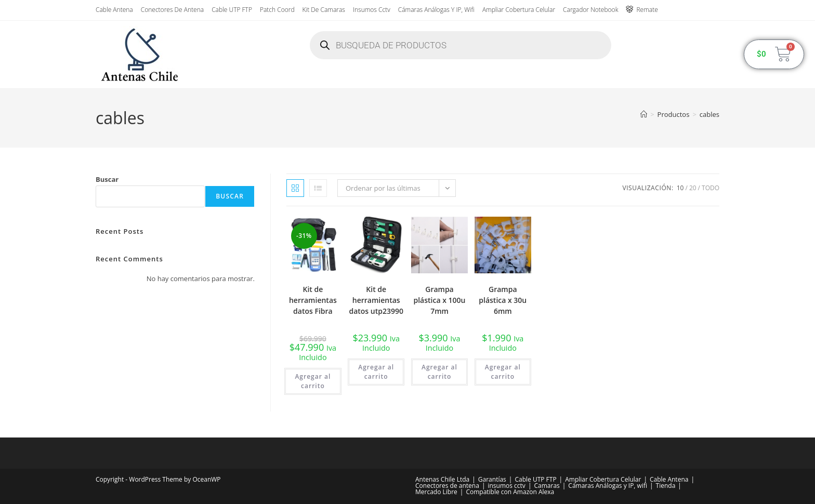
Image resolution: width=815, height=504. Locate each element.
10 (680, 188)
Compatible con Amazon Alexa (510, 492)
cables (709, 114)
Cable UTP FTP (232, 10)
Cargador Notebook (590, 10)
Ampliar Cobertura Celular (519, 10)
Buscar (107, 179)
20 (693, 188)
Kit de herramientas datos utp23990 (376, 300)
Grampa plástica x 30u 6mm (503, 300)
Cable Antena (114, 10)
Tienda (666, 486)
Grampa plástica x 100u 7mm (440, 300)
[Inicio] (644, 114)
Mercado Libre (436, 492)
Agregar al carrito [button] (313, 381)
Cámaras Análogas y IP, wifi (436, 10)
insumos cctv (372, 10)
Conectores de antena (172, 10)
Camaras (547, 486)
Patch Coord (277, 10)
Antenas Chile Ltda (442, 479)
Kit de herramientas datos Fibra (313, 300)
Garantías (492, 479)
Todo (711, 188)
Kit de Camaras (324, 10)
